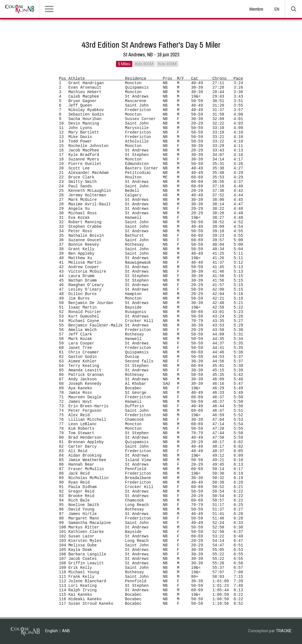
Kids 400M (167, 64)
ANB (66, 631)
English (52, 631)
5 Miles (124, 64)
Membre (256, 9)
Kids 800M (144, 64)
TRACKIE (284, 631)
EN (277, 9)
